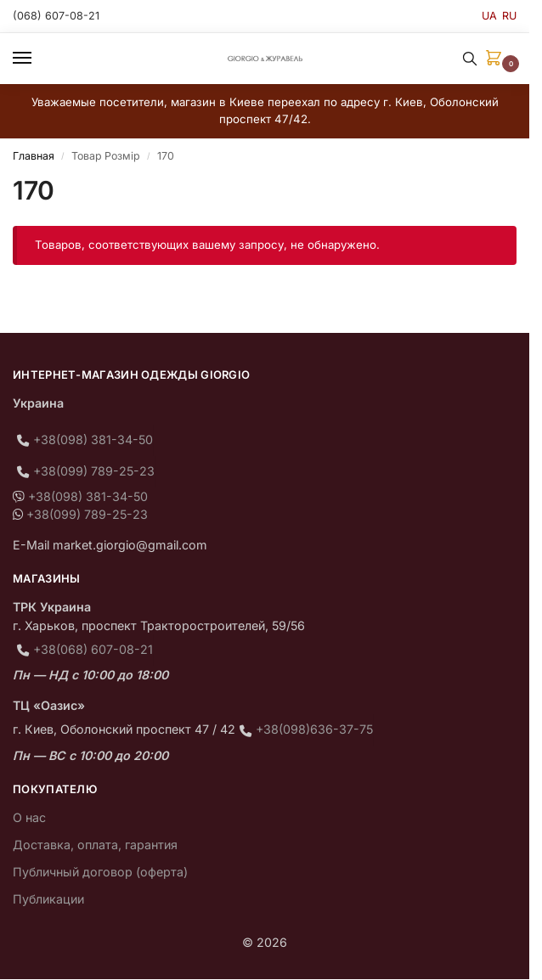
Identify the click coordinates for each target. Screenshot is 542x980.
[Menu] (38, 59)
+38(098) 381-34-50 (93, 439)
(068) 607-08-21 (56, 16)
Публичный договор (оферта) (100, 872)
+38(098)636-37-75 (314, 729)
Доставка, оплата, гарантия (95, 845)
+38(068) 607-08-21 (93, 649)
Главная (34, 156)
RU (509, 16)
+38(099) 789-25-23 (94, 471)
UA (489, 16)
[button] (497, 59)
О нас (29, 817)
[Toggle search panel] (470, 59)
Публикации (48, 899)
